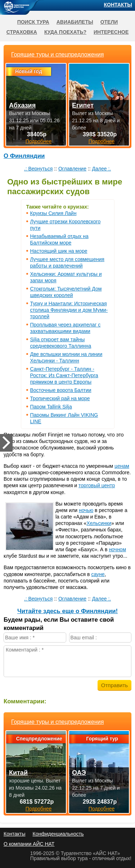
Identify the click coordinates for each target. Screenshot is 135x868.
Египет (83, 105)
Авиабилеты (75, 22)
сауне (98, 574)
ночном (117, 549)
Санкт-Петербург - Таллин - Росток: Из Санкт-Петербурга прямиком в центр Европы (64, 375)
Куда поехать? (65, 32)
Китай (18, 773)
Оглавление (72, 169)
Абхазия (22, 105)
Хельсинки (99, 523)
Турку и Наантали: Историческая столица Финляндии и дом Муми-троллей (69, 310)
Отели (109, 22)
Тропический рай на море (60, 398)
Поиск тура (33, 22)
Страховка (22, 32)
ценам (122, 466)
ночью (86, 510)
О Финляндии (24, 156)
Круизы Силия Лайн (53, 213)
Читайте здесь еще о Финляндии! (67, 611)
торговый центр (97, 485)
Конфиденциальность (58, 834)
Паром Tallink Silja (51, 407)
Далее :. (102, 169)
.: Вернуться (39, 169)
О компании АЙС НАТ (29, 844)
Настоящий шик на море (59, 251)
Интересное (111, 32)
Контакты (118, 5)
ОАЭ (79, 773)
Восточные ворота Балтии (61, 390)
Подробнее (39, 809)
